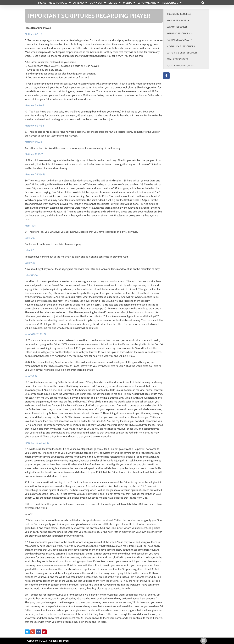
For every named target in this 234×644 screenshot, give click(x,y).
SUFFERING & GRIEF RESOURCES (182, 53)
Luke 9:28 (30, 263)
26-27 (43, 334)
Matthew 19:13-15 (34, 154)
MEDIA (129, 3)
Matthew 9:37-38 (34, 126)
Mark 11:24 (30, 226)
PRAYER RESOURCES (178, 20)
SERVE (114, 3)
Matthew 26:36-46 (35, 174)
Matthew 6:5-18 (33, 34)
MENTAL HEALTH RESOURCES (181, 46)
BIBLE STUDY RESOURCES (179, 14)
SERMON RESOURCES (177, 27)
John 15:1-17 (31, 376)
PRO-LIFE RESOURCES (177, 59)
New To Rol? (60, 3)
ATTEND (80, 3)
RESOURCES (172, 3)
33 (48, 443)
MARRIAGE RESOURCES (179, 40)
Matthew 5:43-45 (34, 105)
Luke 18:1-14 (31, 275)
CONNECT (98, 3)
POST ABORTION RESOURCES (181, 66)
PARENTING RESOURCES (180, 33)
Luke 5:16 (30, 238)
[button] (203, 3)
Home (42, 3)
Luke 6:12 (30, 250)
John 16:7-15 (31, 443)
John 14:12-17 (32, 334)
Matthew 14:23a (33, 142)
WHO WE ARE (149, 3)
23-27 (42, 443)
